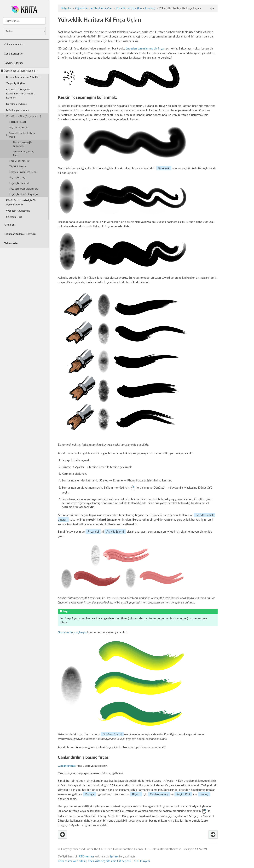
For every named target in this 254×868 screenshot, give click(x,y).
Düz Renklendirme (16, 104)
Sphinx (114, 856)
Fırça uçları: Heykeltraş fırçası (24, 194)
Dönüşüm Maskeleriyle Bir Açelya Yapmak (21, 202)
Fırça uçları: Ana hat (19, 183)
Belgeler (66, 8)
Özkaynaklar (11, 243)
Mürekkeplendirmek (17, 110)
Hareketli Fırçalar (18, 122)
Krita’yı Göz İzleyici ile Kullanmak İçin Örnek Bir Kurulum (20, 93)
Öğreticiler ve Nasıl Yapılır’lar (19, 71)
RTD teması (86, 856)
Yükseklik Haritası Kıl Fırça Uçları (21, 135)
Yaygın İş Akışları (15, 83)
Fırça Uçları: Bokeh (19, 127)
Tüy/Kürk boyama (18, 166)
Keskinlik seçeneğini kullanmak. (23, 144)
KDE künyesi (142, 861)
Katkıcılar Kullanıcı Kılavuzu (20, 234)
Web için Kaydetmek (18, 211)
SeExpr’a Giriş (14, 217)
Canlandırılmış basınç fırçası (23, 153)
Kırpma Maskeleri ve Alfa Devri (24, 77)
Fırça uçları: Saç (17, 177)
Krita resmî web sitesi (72, 861)
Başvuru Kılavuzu (14, 63)
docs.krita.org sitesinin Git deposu (110, 861)
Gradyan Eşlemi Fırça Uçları (23, 172)
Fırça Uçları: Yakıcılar (19, 161)
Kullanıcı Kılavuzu (14, 44)
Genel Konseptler (14, 53)
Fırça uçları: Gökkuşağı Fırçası (24, 189)
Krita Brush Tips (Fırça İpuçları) (22, 116)
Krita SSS (9, 225)
